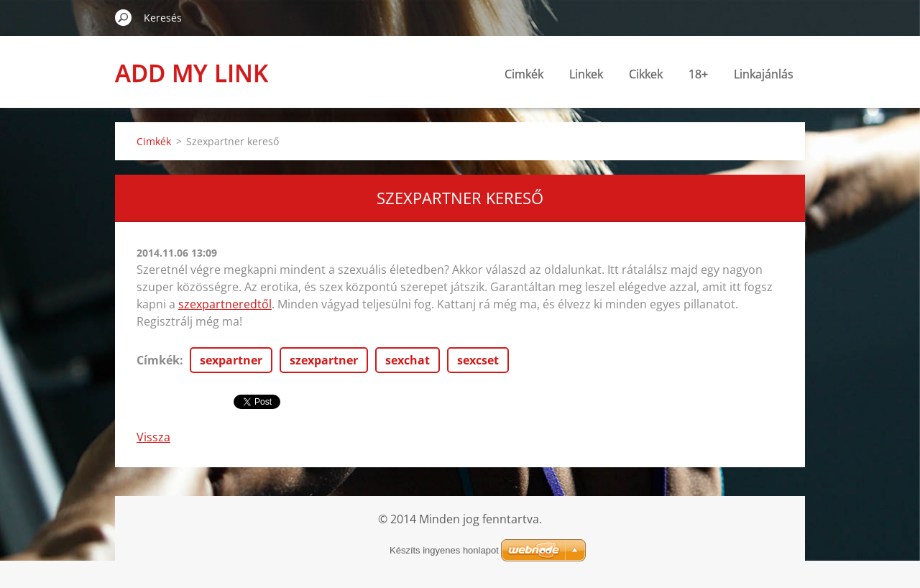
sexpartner (231, 360)
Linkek (586, 74)
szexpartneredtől (225, 304)
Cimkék (524, 74)
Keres (124, 17)
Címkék (158, 360)
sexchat (408, 360)
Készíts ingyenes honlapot (444, 550)
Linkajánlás (764, 74)
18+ (698, 74)
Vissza (153, 437)
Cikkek (646, 74)
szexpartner (324, 360)
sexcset (478, 360)
